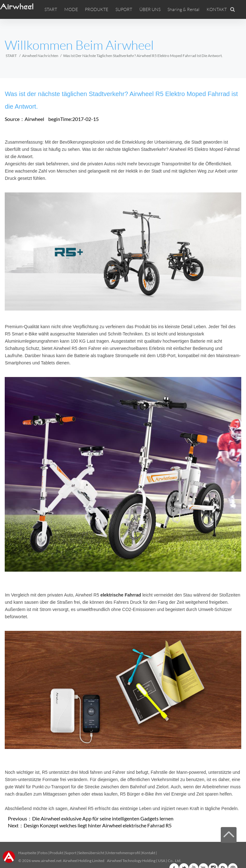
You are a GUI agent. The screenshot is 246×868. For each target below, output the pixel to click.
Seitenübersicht (91, 853)
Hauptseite (27, 853)
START (51, 9)
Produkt (56, 853)
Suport (71, 853)
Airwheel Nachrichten (40, 56)
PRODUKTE (97, 9)
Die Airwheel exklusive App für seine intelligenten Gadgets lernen (103, 818)
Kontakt (149, 853)
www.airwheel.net (47, 861)
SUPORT (124, 9)
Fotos (43, 853)
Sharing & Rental (183, 9)
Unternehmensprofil (123, 853)
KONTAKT (217, 9)
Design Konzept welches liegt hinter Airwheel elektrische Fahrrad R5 (98, 825)
